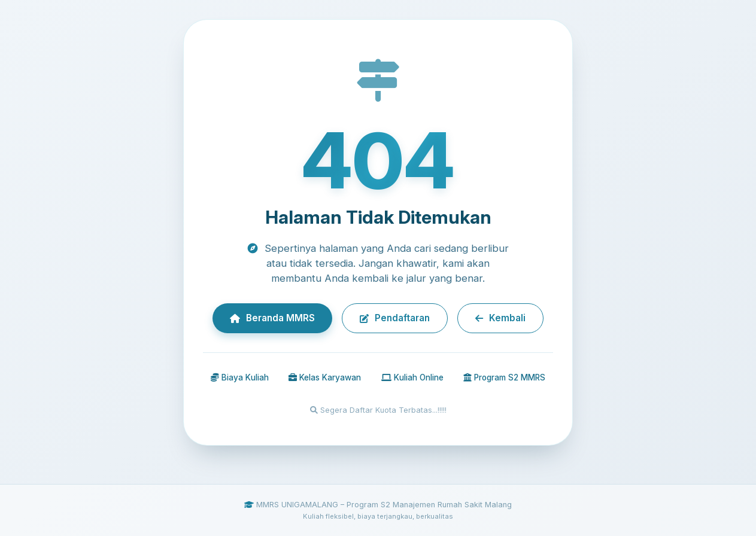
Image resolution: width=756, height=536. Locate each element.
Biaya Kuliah (240, 377)
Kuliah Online (412, 377)
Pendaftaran (395, 318)
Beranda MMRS (272, 318)
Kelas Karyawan (325, 377)
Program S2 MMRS (504, 377)
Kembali (500, 318)
